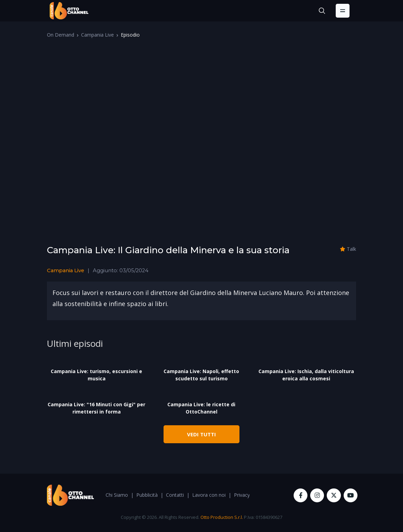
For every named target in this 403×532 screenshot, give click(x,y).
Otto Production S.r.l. (222, 517)
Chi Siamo (117, 495)
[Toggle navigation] (343, 11)
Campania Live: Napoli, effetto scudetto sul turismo (201, 375)
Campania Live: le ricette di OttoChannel (201, 408)
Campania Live (97, 35)
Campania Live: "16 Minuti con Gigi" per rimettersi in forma (96, 408)
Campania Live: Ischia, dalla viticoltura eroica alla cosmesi (306, 375)
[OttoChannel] (69, 11)
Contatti (175, 495)
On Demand (61, 35)
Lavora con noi (209, 495)
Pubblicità (147, 495)
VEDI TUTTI (201, 434)
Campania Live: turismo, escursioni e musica (96, 375)
